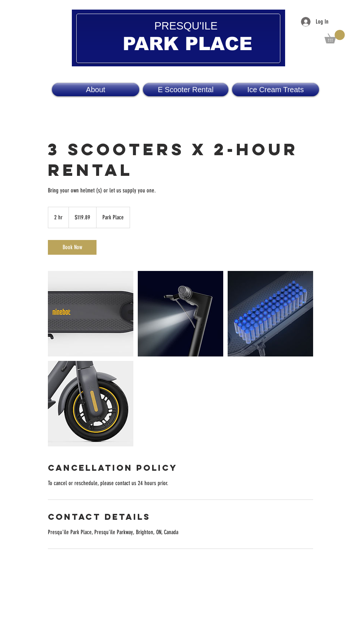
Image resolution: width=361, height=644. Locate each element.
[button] (335, 37)
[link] (72, 247)
